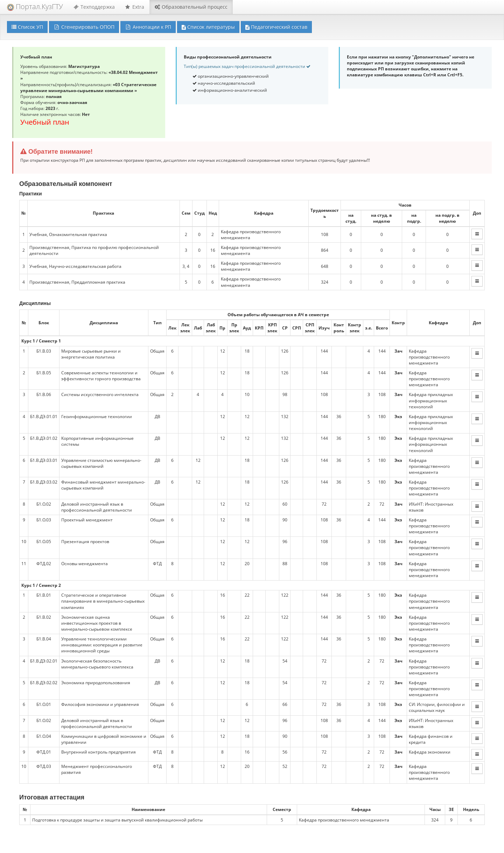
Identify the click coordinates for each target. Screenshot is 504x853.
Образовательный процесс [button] (191, 7)
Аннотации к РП (148, 27)
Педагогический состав (276, 27)
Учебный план (45, 122)
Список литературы (208, 27)
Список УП (27, 27)
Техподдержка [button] (94, 7)
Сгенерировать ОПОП (84, 27)
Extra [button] (135, 7)
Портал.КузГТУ (35, 6)
